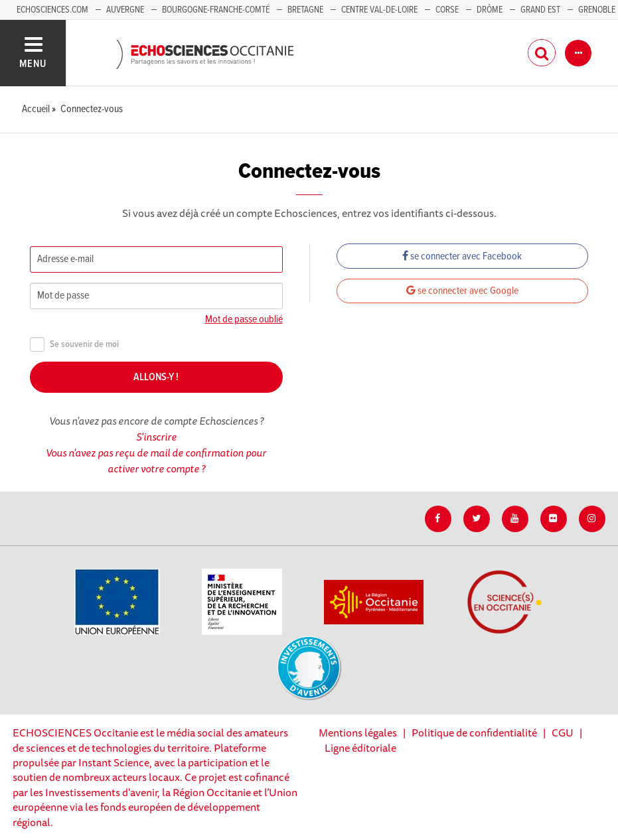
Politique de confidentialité (474, 733)
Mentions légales (358, 733)
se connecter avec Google (462, 291)
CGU (563, 733)
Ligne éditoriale (360, 748)
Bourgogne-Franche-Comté (216, 10)
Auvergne (125, 10)
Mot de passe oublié (244, 319)
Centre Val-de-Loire (379, 10)
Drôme (490, 10)
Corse (447, 10)
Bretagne (305, 10)
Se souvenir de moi (74, 345)
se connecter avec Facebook (462, 256)
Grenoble (597, 10)
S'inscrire (156, 437)
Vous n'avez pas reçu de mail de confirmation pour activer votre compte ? (156, 460)
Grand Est (540, 10)
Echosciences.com (52, 10)
